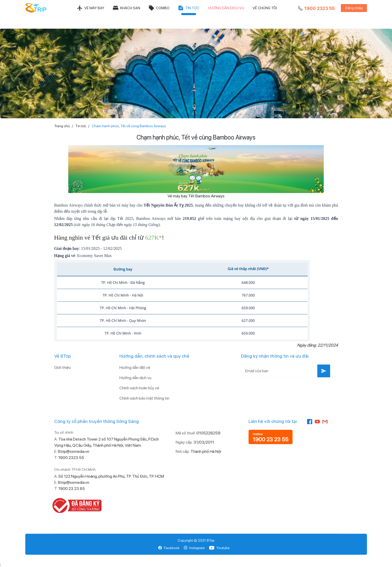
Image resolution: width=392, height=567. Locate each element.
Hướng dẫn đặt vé (135, 367)
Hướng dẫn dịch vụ (226, 8)
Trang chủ (62, 126)
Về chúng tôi (265, 8)
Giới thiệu (63, 367)
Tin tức (189, 8)
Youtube (219, 548)
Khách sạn (126, 8)
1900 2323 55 (316, 8)
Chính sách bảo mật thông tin (144, 398)
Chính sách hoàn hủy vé (139, 388)
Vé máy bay (91, 8)
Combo (159, 8)
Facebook (169, 548)
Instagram (194, 548)
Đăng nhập (354, 8)
